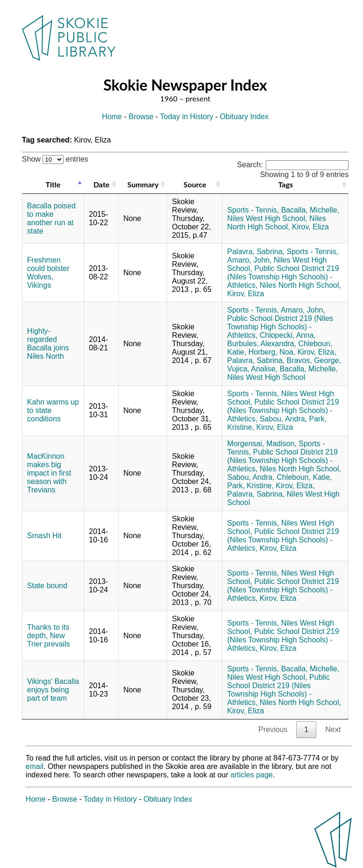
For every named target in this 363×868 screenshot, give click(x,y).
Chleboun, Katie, (304, 477)
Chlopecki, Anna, (288, 335)
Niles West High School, (267, 218)
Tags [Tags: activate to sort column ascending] (286, 184)
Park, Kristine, (250, 486)
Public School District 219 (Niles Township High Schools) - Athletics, (283, 277)
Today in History (187, 117)
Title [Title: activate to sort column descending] (53, 184)
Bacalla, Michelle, (310, 210)
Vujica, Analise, (252, 369)
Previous (273, 729)
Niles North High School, (276, 223)
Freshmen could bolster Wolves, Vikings (48, 273)
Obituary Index (244, 117)
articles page (252, 775)
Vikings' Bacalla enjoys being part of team (53, 690)
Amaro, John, (249, 260)
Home (112, 117)
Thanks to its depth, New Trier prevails (49, 636)
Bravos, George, (314, 360)
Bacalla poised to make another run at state (51, 218)
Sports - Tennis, (253, 210)
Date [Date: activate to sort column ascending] (101, 184)
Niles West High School (266, 377)
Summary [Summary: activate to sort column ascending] (143, 184)
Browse (141, 117)
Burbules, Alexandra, (262, 344)
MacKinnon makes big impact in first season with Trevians (49, 473)
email (35, 766)
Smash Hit (44, 536)
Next (333, 729)
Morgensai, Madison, (262, 444)
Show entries (55, 159)
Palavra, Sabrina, (256, 252)
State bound (47, 586)
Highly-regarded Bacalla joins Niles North (48, 344)
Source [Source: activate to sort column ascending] (195, 184)
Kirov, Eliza (310, 227)
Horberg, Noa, (272, 352)
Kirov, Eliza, (317, 352)
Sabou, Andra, (283, 419)
